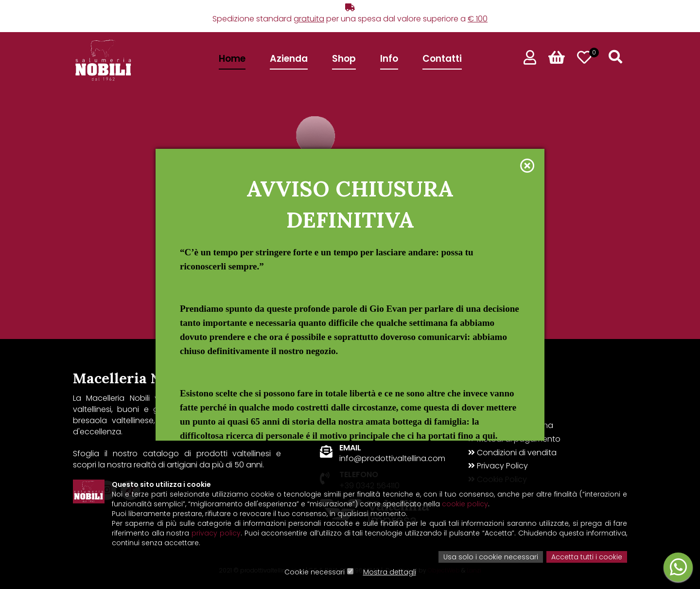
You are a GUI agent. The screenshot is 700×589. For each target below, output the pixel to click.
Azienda (289, 59)
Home (232, 59)
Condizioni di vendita (512, 453)
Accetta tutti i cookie (587, 557)
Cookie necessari (315, 572)
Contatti (442, 59)
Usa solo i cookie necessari (491, 557)
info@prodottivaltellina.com (392, 458)
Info (389, 59)
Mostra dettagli (390, 572)
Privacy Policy (498, 466)
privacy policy (216, 533)
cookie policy (465, 504)
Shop (344, 59)
